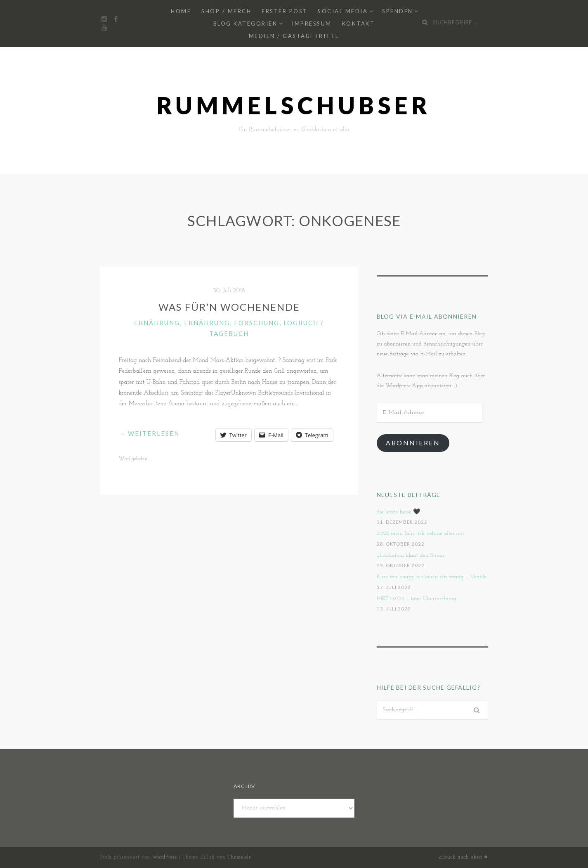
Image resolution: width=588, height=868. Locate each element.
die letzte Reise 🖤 (399, 512)
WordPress (165, 857)
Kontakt (359, 24)
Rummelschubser (294, 105)
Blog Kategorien (246, 24)
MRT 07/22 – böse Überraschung (417, 599)
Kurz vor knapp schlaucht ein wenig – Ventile (432, 577)
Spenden (398, 11)
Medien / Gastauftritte (294, 36)
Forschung (257, 323)
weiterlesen (149, 433)
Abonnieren (413, 443)
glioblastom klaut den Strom (411, 555)
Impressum (312, 24)
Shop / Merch (226, 11)
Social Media (343, 11)
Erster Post (285, 11)
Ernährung (157, 323)
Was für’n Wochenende (229, 307)
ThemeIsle (239, 857)
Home (181, 11)
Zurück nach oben (463, 857)
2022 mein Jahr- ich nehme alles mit (421, 533)
